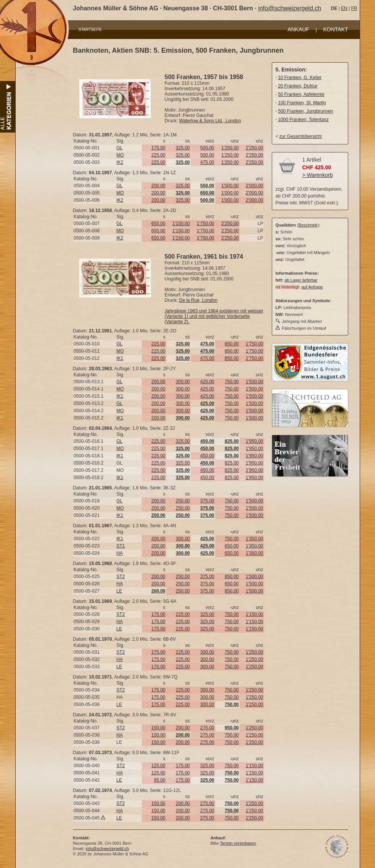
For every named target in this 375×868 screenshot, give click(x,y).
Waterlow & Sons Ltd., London (210, 121)
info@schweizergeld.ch (290, 8)
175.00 (158, 148)
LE (119, 591)
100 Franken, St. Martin (302, 103)
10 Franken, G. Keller (300, 78)
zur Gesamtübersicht (301, 136)
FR (354, 8)
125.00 (158, 766)
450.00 (207, 456)
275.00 (207, 728)
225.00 (158, 155)
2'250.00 (255, 148)
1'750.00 (206, 223)
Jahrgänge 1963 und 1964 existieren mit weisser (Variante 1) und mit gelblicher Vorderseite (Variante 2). (214, 316)
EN (344, 8)
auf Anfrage (312, 287)
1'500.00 (255, 382)
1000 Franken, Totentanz (303, 120)
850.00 (232, 344)
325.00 (183, 148)
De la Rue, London (198, 300)
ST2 (121, 577)
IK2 (120, 162)
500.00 (207, 148)
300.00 (183, 382)
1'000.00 (230, 186)
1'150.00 (181, 223)
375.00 (207, 501)
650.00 (158, 223)
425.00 (207, 382)
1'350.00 (255, 539)
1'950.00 (255, 441)
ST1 (121, 546)
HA (120, 553)
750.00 (232, 382)
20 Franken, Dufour (298, 86)
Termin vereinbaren (238, 843)
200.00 (158, 186)
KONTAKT (335, 29)
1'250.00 (230, 148)
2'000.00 (255, 186)
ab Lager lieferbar (301, 280)
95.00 (159, 780)
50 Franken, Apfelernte (301, 94)
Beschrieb (308, 225)
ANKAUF (298, 29)
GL (120, 148)
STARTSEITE (90, 30)
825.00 (232, 463)
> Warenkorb (318, 175)
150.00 (158, 728)
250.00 (183, 501)
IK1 (120, 358)
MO (120, 155)
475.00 (207, 162)
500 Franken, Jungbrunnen (305, 111)
